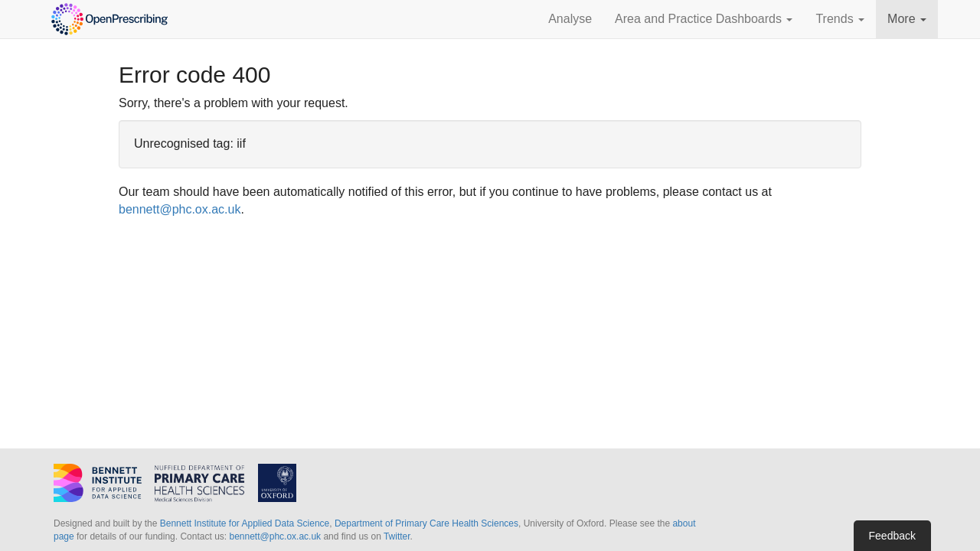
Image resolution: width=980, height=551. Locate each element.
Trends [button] (840, 19)
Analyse (570, 19)
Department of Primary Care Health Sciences (426, 523)
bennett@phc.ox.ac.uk (180, 209)
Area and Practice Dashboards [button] (704, 19)
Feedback (892, 536)
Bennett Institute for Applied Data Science (245, 523)
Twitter (397, 536)
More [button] (907, 19)
